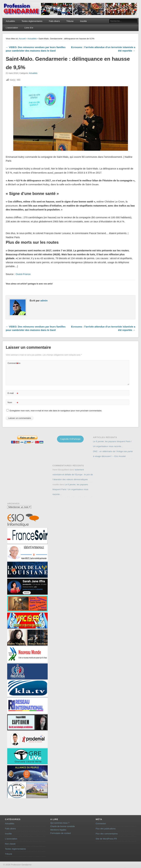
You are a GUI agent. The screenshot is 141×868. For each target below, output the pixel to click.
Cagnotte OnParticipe (70, 439)
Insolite (83, 21)
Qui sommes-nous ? (60, 823)
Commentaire (13, 363)
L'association (11, 839)
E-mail (13, 393)
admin (44, 301)
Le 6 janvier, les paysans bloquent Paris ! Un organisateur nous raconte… (70, 489)
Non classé (10, 844)
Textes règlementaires (32, 21)
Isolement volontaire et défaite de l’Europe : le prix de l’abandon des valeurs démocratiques (73, 475)
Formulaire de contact (61, 833)
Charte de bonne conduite (63, 826)
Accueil (22, 39)
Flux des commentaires (107, 834)
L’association (12, 28)
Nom (13, 403)
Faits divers (54, 21)
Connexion (101, 824)
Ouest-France (23, 274)
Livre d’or (29, 28)
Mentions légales (58, 830)
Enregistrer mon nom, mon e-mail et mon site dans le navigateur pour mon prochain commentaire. (56, 411)
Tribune (70, 21)
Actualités (10, 21)
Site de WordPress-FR (106, 839)
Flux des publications (106, 829)
